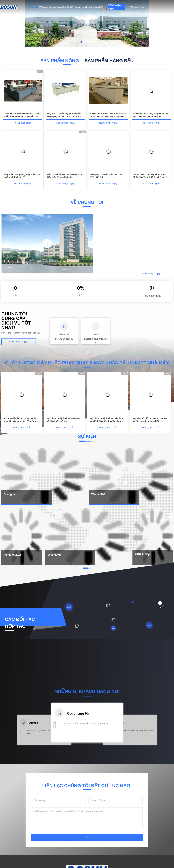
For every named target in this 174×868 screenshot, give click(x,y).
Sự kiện (71, 7)
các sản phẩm (59, 7)
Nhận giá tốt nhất (21, 428)
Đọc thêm (120, 273)
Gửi (87, 838)
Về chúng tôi (45, 7)
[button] (22, 732)
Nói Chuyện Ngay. (114, 7)
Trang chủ (33, 7)
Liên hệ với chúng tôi (92, 7)
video (78, 7)
